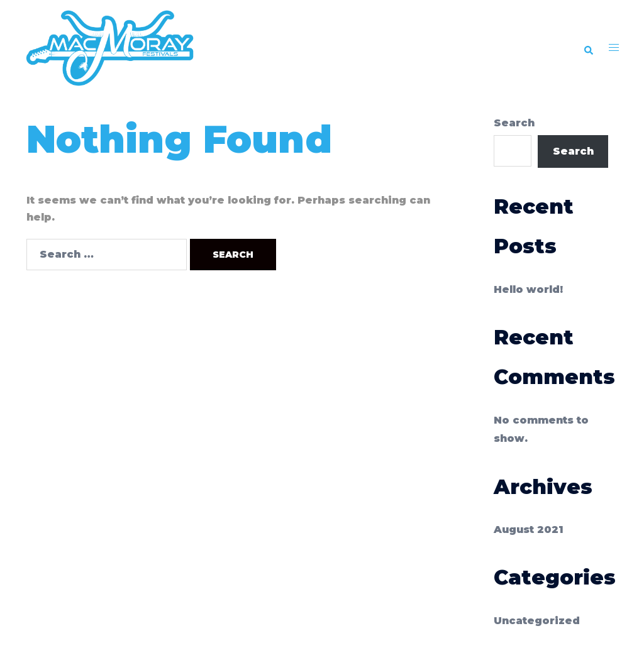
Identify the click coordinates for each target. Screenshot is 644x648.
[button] (588, 48)
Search (514, 123)
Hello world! (528, 289)
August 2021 (529, 530)
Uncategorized (537, 621)
